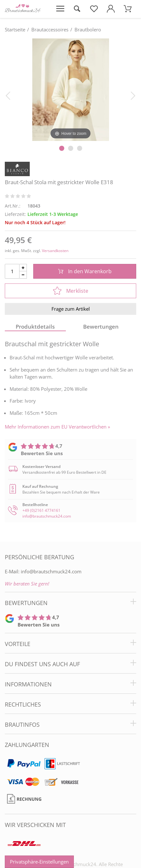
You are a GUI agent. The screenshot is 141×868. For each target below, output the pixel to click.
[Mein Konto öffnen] (111, 9)
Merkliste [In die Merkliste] (71, 291)
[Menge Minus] (23, 275)
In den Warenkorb (85, 271)
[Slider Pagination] (62, 148)
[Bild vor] (133, 95)
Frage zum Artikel (71, 309)
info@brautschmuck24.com (47, 516)
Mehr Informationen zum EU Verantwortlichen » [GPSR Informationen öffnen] (57, 427)
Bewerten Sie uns (42, 453)
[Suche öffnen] (77, 9)
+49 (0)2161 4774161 (41, 510)
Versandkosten (55, 251)
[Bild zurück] (8, 95)
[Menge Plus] (23, 268)
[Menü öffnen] (60, 9)
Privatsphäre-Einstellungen (39, 862)
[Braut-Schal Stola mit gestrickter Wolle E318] (70, 89)
